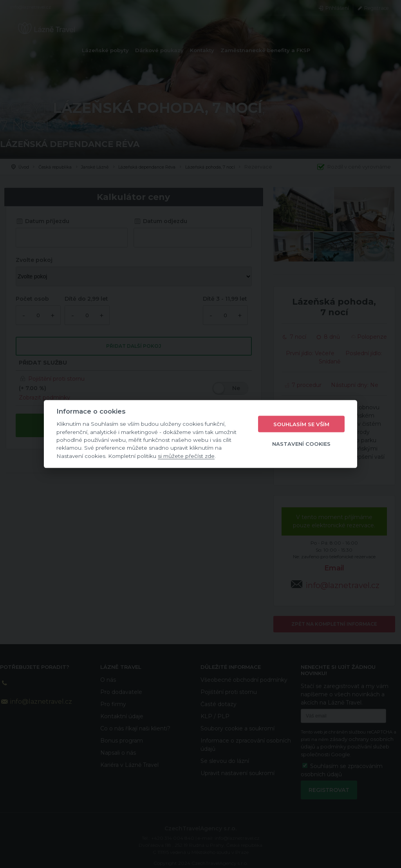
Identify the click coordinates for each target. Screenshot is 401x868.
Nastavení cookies (301, 443)
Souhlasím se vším (301, 424)
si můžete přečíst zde (186, 456)
